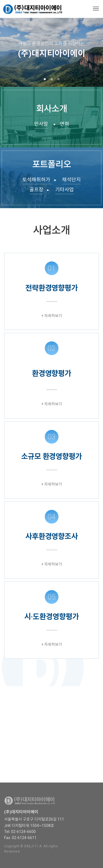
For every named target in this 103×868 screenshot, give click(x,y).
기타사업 (65, 190)
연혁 (65, 124)
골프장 (36, 190)
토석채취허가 (36, 180)
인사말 (41, 124)
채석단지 (71, 180)
